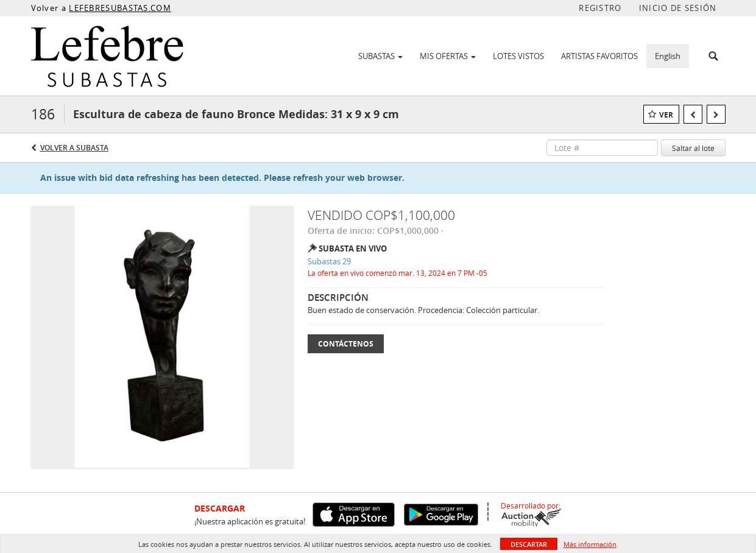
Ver (666, 115)
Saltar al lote (693, 148)
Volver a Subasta (74, 148)
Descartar (529, 544)
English (668, 56)
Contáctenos (346, 344)
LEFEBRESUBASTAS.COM (120, 8)
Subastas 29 (329, 261)
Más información (590, 544)
